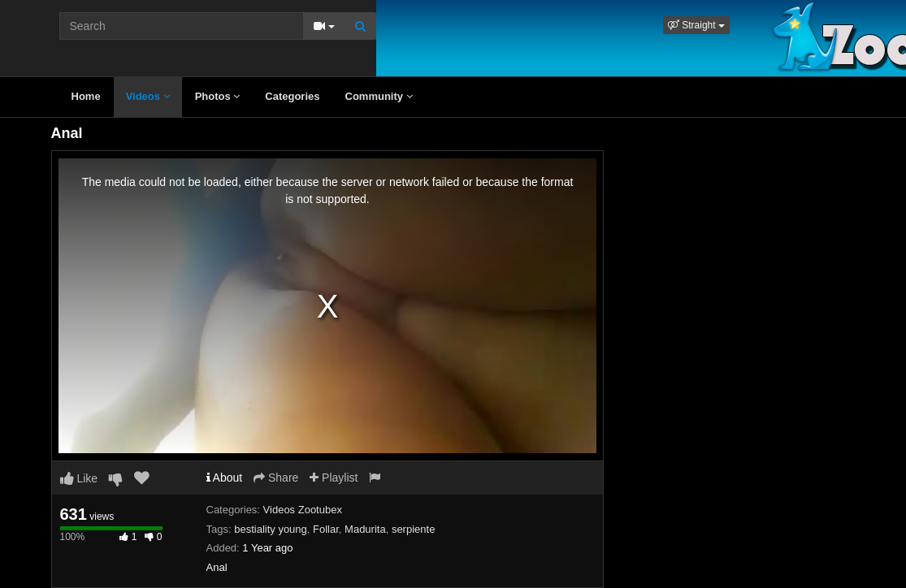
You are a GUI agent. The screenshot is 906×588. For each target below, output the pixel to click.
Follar (326, 529)
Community (379, 96)
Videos (148, 96)
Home (86, 96)
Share (276, 478)
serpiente (413, 529)
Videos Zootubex (303, 510)
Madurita (365, 529)
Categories (292, 96)
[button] (696, 25)
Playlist (334, 478)
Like (79, 478)
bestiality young (271, 529)
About (225, 478)
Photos (218, 96)
